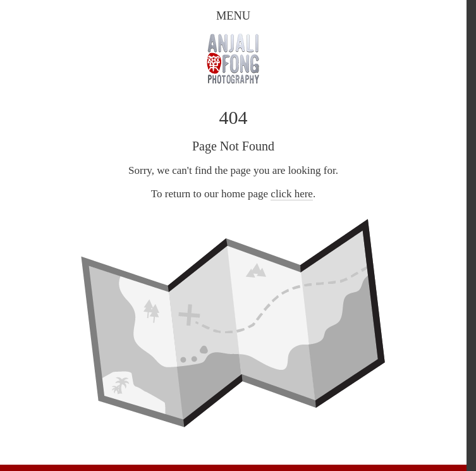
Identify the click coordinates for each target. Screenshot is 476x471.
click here (292, 194)
